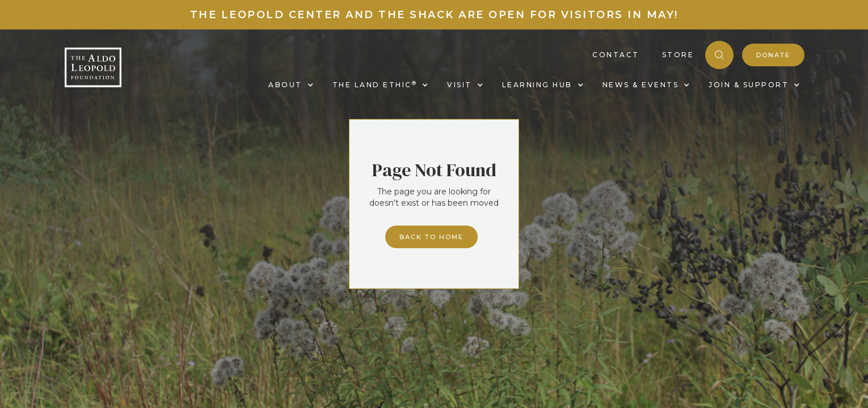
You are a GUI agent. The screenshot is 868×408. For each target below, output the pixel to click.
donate (773, 55)
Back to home (431, 237)
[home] (93, 67)
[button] (289, 85)
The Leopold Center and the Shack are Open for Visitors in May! (434, 15)
